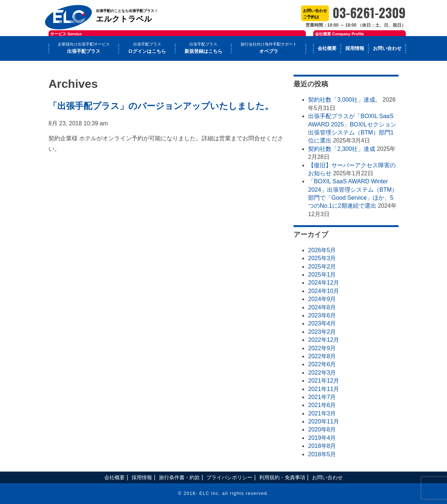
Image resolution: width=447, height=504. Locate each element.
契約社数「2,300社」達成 (342, 149)
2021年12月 (324, 381)
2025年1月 (322, 275)
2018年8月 (322, 446)
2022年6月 (322, 364)
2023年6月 (322, 315)
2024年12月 (324, 283)
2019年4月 (322, 438)
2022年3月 (322, 373)
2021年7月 (322, 397)
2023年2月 (322, 332)
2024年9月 (322, 299)
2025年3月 (322, 258)
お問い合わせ (387, 48)
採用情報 (355, 48)
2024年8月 (322, 307)
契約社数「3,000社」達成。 (345, 100)
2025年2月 (322, 267)
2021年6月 (322, 405)
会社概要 (327, 48)
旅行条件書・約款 (179, 477)
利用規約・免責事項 (282, 477)
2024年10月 (324, 291)
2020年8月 (322, 429)
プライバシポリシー (229, 477)
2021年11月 (324, 389)
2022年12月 (324, 340)
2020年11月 (324, 421)
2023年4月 (322, 323)
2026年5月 (322, 250)
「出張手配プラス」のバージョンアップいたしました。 (161, 106)
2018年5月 (322, 454)
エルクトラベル (132, 11)
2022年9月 (322, 348)
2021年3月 (322, 413)
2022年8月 (322, 356)
